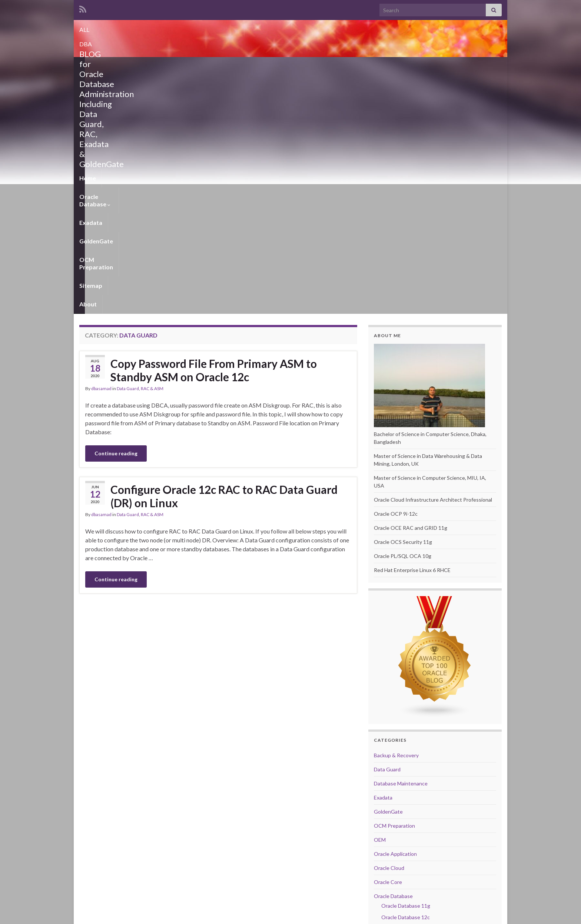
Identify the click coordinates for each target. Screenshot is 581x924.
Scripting (384, 746)
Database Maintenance (401, 546)
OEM (380, 602)
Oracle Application (395, 616)
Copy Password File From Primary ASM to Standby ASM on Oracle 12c (214, 132)
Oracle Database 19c (406, 702)
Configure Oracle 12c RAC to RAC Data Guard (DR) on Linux (224, 258)
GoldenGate (221, 66)
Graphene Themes (131, 915)
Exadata (182, 66)
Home (88, 66)
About (354, 66)
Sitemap (322, 66)
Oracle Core (388, 644)
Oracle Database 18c (406, 691)
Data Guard (128, 151)
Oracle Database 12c (406, 679)
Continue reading (116, 215)
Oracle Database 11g (406, 668)
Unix (379, 760)
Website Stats (392, 873)
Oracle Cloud (389, 630)
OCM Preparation (275, 66)
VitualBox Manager (396, 789)
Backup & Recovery (396, 517)
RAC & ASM (152, 151)
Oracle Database (133, 66)
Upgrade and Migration (400, 775)
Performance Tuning (398, 718)
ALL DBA (290, 27)
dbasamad (101, 151)
